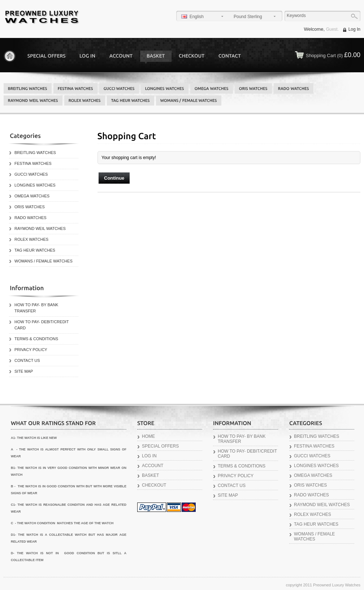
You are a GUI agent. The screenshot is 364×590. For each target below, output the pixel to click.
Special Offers (160, 446)
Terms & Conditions (36, 339)
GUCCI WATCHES (31, 174)
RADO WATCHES (31, 218)
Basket (150, 475)
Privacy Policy (31, 350)
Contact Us (27, 360)
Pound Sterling (248, 17)
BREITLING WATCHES (35, 153)
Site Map (24, 371)
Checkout (154, 485)
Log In (354, 29)
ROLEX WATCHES (31, 239)
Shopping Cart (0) (333, 55)
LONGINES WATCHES (35, 185)
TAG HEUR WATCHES (35, 250)
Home (10, 56)
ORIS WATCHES (30, 207)
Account (153, 466)
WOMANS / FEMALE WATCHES (44, 261)
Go (354, 16)
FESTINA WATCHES (33, 163)
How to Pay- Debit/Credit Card (42, 325)
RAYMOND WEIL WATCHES (40, 228)
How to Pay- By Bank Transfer (36, 308)
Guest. (332, 29)
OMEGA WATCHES (32, 196)
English (192, 17)
